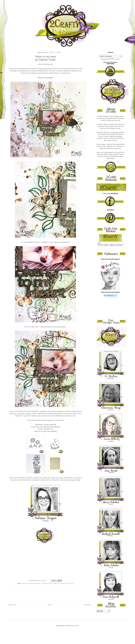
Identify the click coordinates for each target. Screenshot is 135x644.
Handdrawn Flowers (47, 583)
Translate (114, 59)
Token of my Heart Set (60, 583)
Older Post (87, 605)
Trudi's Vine (70, 583)
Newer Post (12, 605)
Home (50, 605)
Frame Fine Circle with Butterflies (31, 583)
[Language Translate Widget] (110, 56)
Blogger (76, 626)
